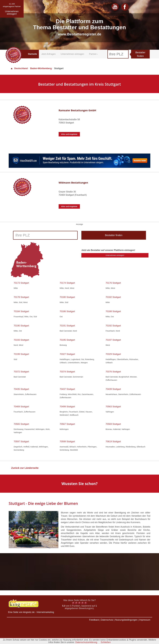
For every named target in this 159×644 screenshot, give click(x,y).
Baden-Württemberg (41, 68)
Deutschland (19, 68)
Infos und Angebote (69, 134)
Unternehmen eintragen (72, 54)
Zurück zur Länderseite (25, 468)
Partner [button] (93, 54)
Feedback (94, 620)
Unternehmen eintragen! (115, 255)
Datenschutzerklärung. (86, 642)
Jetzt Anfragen (49, 54)
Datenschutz (107, 620)
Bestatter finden (140, 54)
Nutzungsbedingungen (126, 620)
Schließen (106, 642)
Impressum (145, 620)
